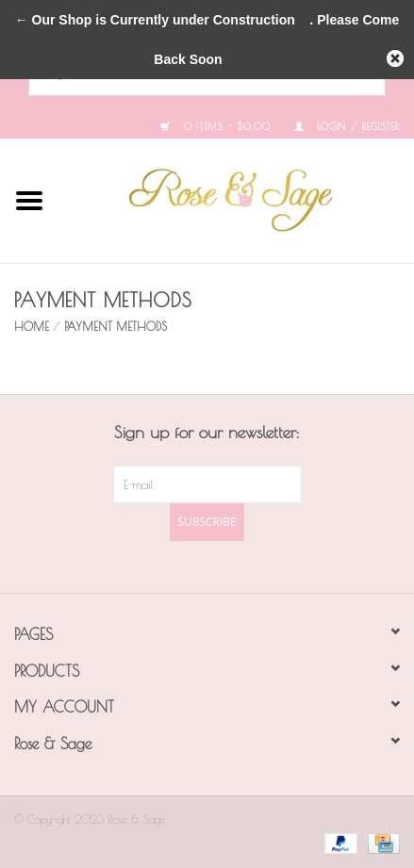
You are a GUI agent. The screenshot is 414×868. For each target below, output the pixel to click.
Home (32, 326)
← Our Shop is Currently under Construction (155, 20)
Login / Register (347, 126)
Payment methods (116, 326)
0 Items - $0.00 (215, 126)
